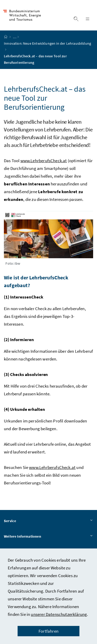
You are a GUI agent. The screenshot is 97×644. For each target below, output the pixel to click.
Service (48, 521)
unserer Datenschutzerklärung (59, 614)
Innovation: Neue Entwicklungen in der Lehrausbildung (47, 43)
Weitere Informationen (48, 537)
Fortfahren (48, 631)
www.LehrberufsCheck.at (44, 161)
